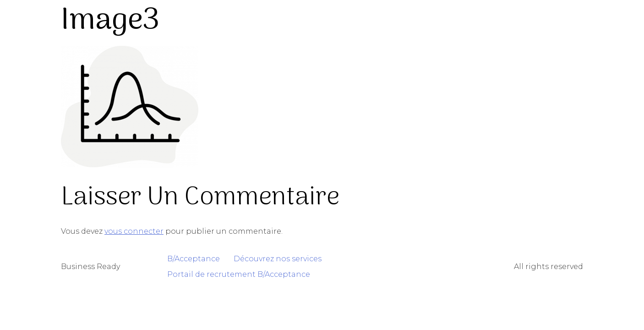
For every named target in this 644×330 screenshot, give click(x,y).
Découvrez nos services (278, 259)
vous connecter (134, 231)
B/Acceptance (194, 259)
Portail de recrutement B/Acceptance (239, 274)
